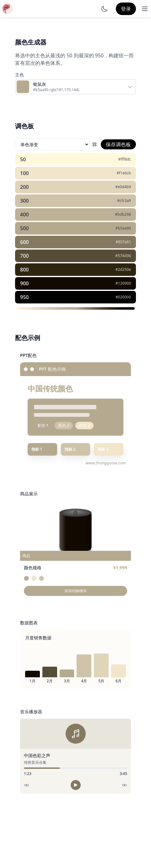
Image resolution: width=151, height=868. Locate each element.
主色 (19, 75)
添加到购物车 (76, 591)
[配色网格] (94, 144)
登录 (126, 9)
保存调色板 (118, 144)
